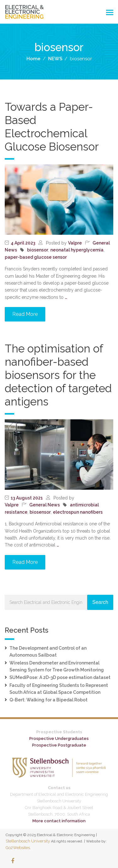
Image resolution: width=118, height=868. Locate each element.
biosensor (38, 250)
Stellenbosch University (28, 841)
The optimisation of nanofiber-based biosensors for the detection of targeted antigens (58, 375)
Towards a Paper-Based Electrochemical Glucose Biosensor (52, 127)
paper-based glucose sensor (36, 257)
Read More (25, 314)
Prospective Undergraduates (59, 738)
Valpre (75, 243)
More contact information (59, 821)
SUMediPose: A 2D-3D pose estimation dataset (60, 677)
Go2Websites (18, 848)
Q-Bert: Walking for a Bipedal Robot (48, 700)
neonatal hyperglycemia (77, 250)
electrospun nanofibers (78, 512)
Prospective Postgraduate (59, 745)
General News (45, 505)
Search (100, 602)
